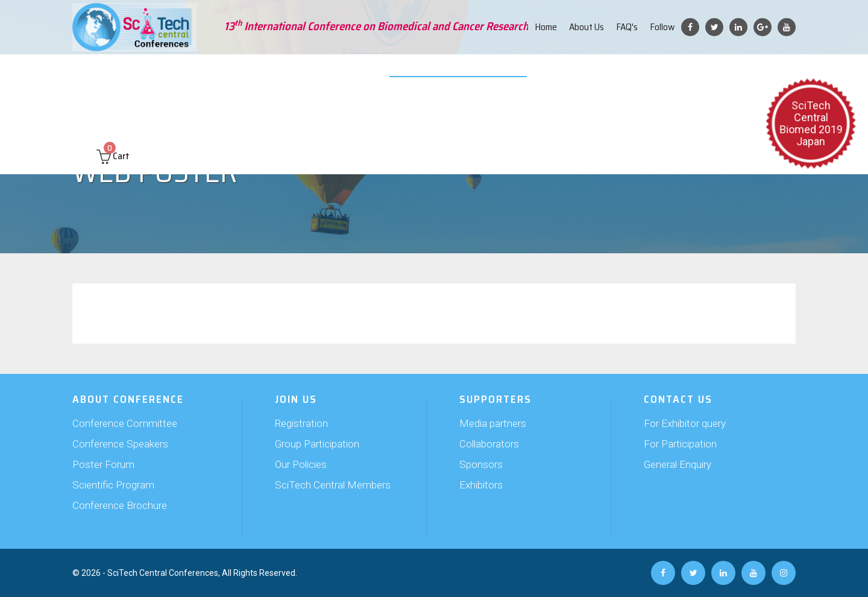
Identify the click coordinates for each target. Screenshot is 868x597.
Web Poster (514, 72)
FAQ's (627, 27)
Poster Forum (103, 464)
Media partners (493, 423)
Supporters (324, 72)
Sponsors (481, 464)
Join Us (276, 72)
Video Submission (444, 72)
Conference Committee (125, 423)
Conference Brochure (120, 505)
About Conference (120, 72)
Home (546, 27)
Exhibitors (481, 485)
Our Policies (301, 464)
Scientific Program (113, 485)
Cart (113, 109)
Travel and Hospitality (593, 72)
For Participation (680, 444)
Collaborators (489, 444)
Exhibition (378, 72)
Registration (301, 423)
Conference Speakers (120, 444)
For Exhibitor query (685, 423)
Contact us (752, 72)
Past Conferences (684, 72)
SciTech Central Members (333, 485)
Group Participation (317, 444)
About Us (587, 27)
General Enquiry (678, 464)
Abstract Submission (209, 72)
